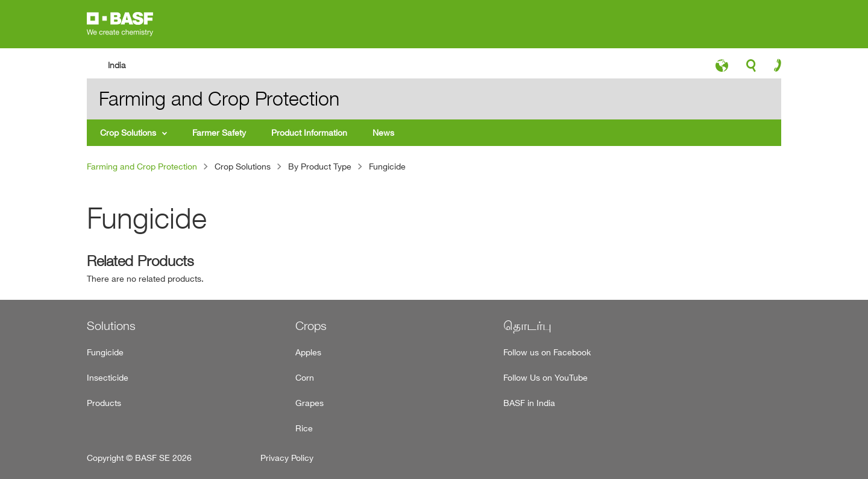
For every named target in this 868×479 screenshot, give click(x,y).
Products (104, 403)
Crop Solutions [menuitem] (128, 132)
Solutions (111, 326)
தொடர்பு (527, 326)
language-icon (722, 69)
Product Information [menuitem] (309, 132)
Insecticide (108, 377)
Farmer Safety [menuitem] (219, 132)
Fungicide (105, 352)
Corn (305, 377)
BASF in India (529, 403)
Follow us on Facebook (547, 352)
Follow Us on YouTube (546, 377)
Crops (311, 326)
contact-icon (774, 68)
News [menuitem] (383, 132)
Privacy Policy (287, 458)
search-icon (751, 69)
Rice (304, 428)
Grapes (310, 403)
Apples (308, 352)
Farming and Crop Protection (142, 166)
